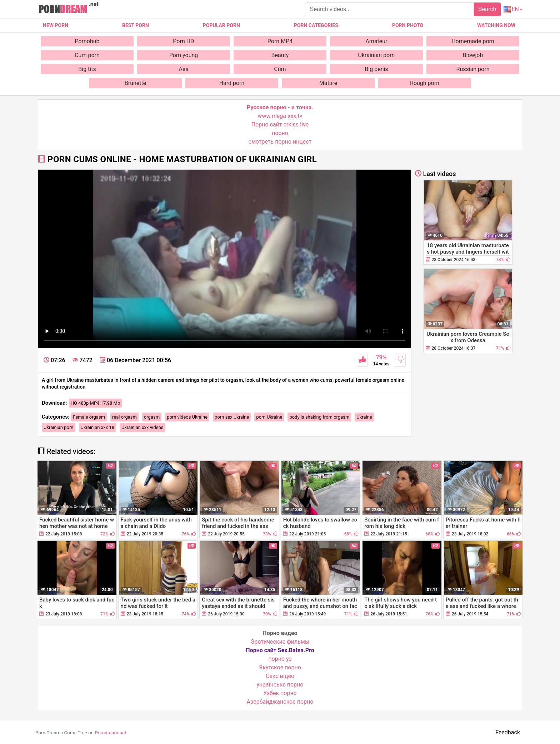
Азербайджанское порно (280, 702)
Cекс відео (280, 676)
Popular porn (221, 25)
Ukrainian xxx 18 (97, 427)
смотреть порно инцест (280, 142)
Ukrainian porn (377, 55)
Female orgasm (89, 417)
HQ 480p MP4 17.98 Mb (96, 403)
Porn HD (183, 41)
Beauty (280, 55)
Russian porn (473, 69)
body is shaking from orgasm (319, 417)
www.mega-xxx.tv (280, 116)
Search (487, 9)
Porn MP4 (280, 41)
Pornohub (87, 41)
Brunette (135, 83)
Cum (280, 69)
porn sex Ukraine (232, 417)
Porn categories (316, 25)
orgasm (152, 417)
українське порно (280, 685)
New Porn (56, 25)
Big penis (376, 69)
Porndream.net (110, 733)
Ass (184, 69)
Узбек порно (280, 693)
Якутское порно (280, 667)
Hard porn (232, 83)
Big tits (87, 69)
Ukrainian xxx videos (142, 427)
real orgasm (124, 417)
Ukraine (364, 417)
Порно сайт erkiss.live (280, 124)
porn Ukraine (269, 417)
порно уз (280, 659)
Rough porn (425, 83)
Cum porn (87, 55)
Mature (328, 83)
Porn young (184, 55)
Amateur (376, 41)
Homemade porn (473, 41)
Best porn (136, 25)
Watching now (496, 25)
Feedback (508, 732)
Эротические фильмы (280, 642)
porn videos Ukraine (187, 417)
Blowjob (473, 55)
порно (280, 133)
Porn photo (408, 25)
